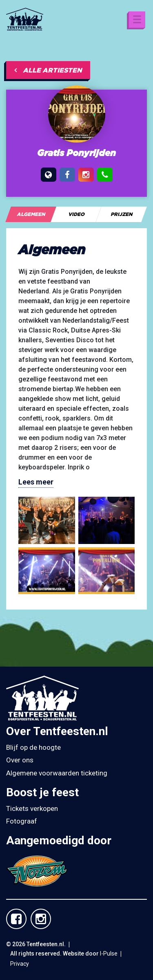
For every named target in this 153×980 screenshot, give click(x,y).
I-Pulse (109, 954)
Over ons (20, 760)
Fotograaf (22, 821)
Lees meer (36, 482)
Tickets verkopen (32, 808)
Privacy (20, 964)
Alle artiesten (48, 70)
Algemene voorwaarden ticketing (57, 773)
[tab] (31, 214)
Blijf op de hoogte (33, 747)
